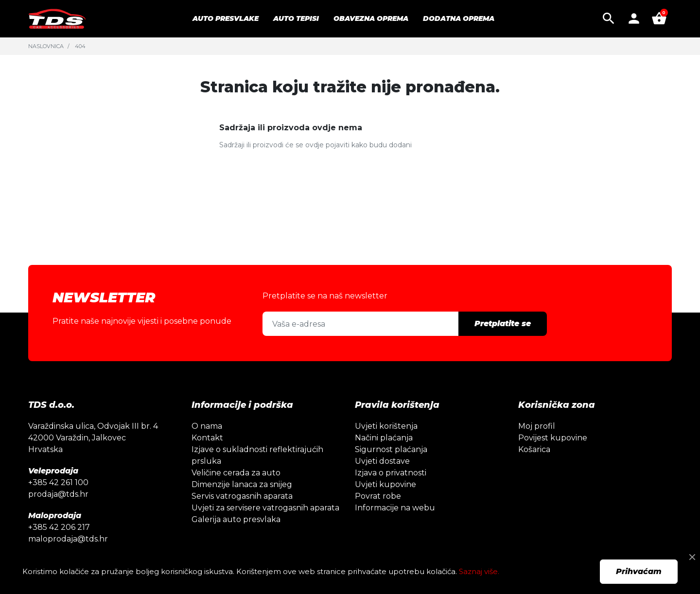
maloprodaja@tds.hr (68, 539)
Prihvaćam (639, 571)
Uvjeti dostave (382, 461)
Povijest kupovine (553, 438)
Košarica (534, 449)
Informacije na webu (395, 508)
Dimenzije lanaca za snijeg (242, 484)
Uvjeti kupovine (385, 484)
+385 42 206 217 (59, 527)
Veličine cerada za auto (236, 473)
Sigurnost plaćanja (391, 449)
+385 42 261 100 (58, 482)
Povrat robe (378, 496)
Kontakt (207, 438)
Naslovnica (46, 46)
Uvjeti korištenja (386, 426)
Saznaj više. (479, 571)
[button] (609, 18)
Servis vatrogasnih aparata (242, 496)
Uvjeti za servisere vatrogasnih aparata (265, 508)
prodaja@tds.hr (58, 494)
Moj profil (537, 426)
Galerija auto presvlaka (236, 519)
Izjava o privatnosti (391, 473)
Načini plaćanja (384, 438)
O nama (207, 426)
